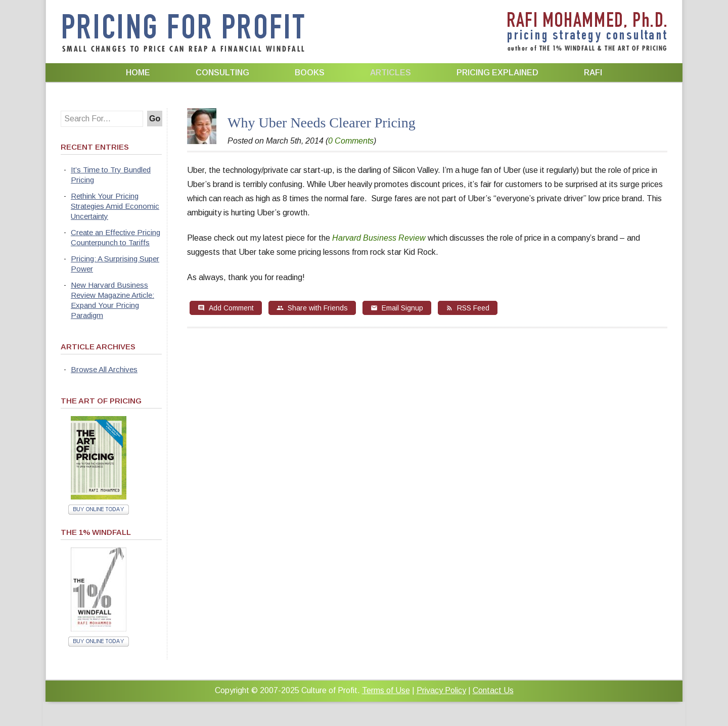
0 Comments (351, 141)
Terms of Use (386, 690)
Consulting (222, 73)
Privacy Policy (441, 690)
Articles (391, 73)
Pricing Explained (497, 73)
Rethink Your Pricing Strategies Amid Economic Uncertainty (115, 206)
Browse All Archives (104, 369)
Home (138, 73)
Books (310, 73)
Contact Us (493, 690)
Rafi (593, 73)
